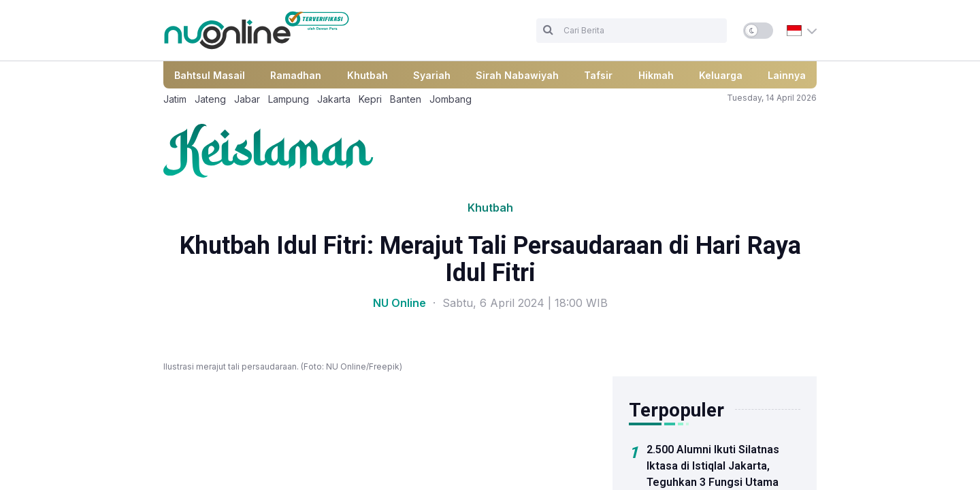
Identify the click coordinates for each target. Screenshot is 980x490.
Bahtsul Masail (210, 75)
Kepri (370, 99)
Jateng (210, 99)
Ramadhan (296, 75)
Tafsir (598, 75)
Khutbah (367, 75)
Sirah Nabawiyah (517, 75)
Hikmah (656, 75)
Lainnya (787, 75)
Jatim (175, 99)
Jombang (451, 99)
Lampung (289, 99)
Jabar (247, 99)
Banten (406, 99)
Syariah (432, 75)
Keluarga (721, 75)
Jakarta (334, 99)
